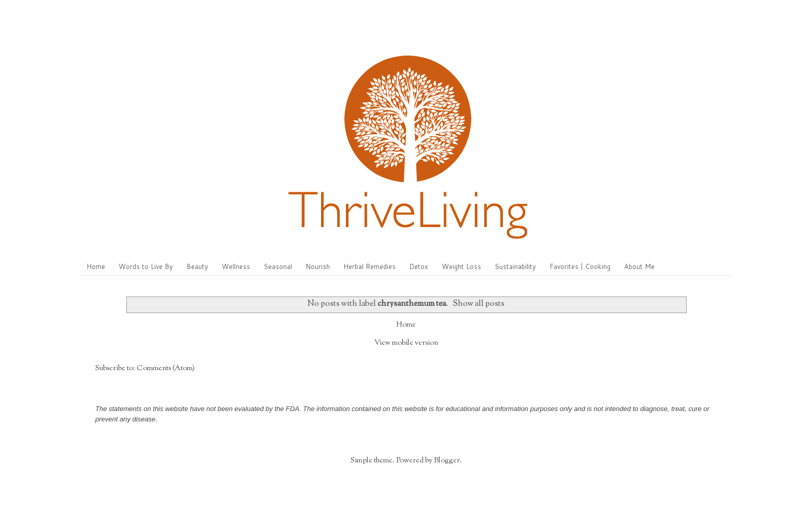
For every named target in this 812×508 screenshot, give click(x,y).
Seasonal (278, 266)
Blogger (447, 461)
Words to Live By (146, 266)
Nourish (318, 266)
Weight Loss (461, 266)
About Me (639, 266)
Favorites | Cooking (580, 266)
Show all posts (479, 304)
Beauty (197, 266)
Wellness (236, 266)
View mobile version (406, 343)
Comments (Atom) (166, 369)
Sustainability (515, 266)
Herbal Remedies (369, 266)
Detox (419, 266)
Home (96, 266)
